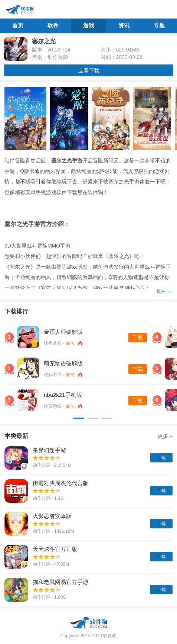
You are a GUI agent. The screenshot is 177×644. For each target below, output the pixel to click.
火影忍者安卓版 (52, 516)
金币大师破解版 (63, 332)
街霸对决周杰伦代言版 (60, 483)
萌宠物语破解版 (63, 363)
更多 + (165, 436)
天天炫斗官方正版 (55, 549)
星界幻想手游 (49, 450)
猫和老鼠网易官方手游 (60, 582)
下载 (138, 338)
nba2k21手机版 (63, 395)
